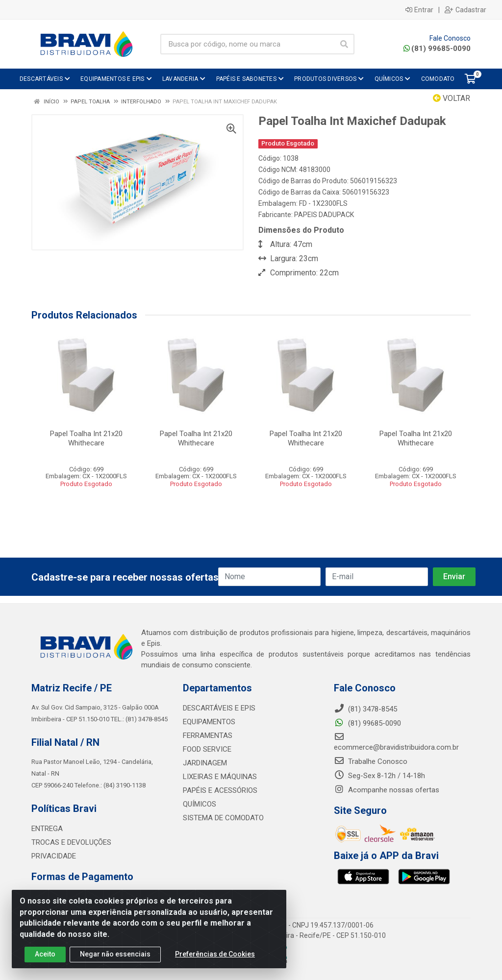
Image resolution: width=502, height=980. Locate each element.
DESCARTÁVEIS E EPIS (219, 708)
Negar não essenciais (115, 955)
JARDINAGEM (205, 763)
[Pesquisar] (344, 44)
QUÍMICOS (200, 804)
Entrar (419, 10)
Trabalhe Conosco (371, 761)
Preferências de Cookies (215, 955)
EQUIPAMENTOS (209, 722)
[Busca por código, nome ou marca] (247, 44)
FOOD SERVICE (207, 749)
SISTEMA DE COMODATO (223, 818)
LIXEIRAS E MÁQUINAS (220, 777)
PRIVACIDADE (54, 856)
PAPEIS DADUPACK (324, 215)
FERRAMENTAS (208, 735)
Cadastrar (465, 10)
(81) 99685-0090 (437, 49)
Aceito (45, 955)
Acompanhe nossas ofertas (387, 790)
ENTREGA (47, 829)
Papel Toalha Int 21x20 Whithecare (86, 438)
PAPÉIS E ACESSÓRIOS (220, 790)
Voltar (452, 98)
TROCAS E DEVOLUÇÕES (71, 842)
